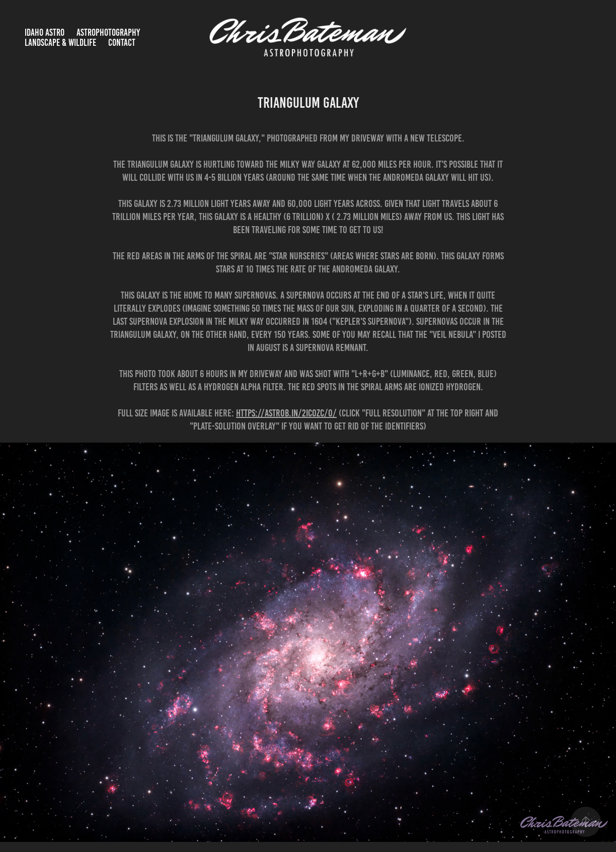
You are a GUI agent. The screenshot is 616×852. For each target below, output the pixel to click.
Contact (122, 43)
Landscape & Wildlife (60, 43)
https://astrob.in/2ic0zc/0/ (286, 413)
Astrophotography (108, 32)
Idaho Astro (45, 32)
